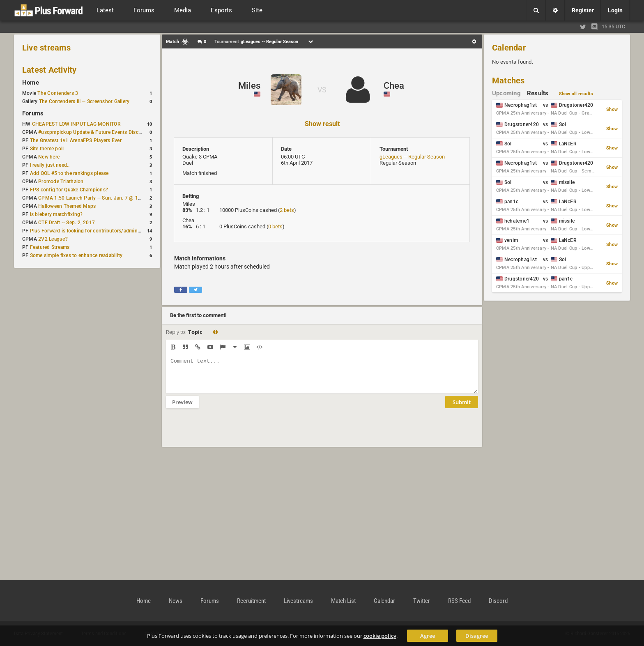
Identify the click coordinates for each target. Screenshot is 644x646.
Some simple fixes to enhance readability (76, 255)
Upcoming (506, 93)
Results (538, 93)
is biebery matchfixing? (56, 214)
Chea (394, 86)
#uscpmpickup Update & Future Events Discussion (96, 132)
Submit (462, 408)
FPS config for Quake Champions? (69, 190)
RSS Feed (459, 601)
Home (31, 83)
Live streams (46, 48)
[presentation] (228, 433)
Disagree (477, 636)
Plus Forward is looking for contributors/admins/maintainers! (100, 231)
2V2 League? (53, 239)
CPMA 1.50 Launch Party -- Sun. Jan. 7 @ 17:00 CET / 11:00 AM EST (117, 198)
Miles (249, 86)
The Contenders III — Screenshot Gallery (84, 101)
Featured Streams (50, 247)
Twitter (422, 601)
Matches (508, 80)
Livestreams (298, 601)
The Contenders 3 (58, 93)
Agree (428, 636)
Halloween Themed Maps (67, 206)
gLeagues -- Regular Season (412, 157)
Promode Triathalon (61, 182)
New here (49, 157)
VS (322, 90)
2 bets (287, 210)
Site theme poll (47, 149)
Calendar (509, 48)
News (176, 601)
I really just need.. (50, 165)
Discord (498, 601)
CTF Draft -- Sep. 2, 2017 (67, 223)
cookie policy (380, 636)
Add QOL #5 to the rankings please (69, 173)
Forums (33, 113)
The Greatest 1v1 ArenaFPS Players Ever (76, 140)
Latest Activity (49, 70)
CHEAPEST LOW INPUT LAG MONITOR (76, 124)
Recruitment (251, 601)
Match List (343, 601)
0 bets (275, 226)
